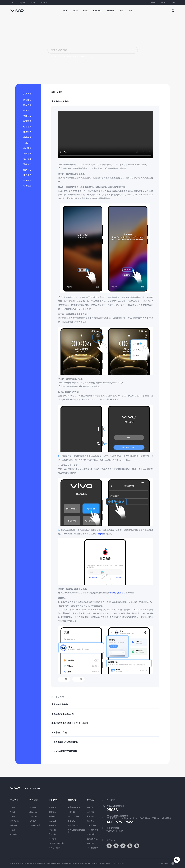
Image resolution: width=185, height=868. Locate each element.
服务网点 (52, 812)
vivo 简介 (91, 807)
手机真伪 (84, 57)
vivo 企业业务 (73, 816)
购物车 (163, 3)
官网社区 (44, 3)
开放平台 (71, 812)
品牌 (12, 3)
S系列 (13, 812)
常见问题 (52, 821)
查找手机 (52, 816)
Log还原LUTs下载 (56, 843)
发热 (91, 57)
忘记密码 (99, 534)
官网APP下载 (35, 825)
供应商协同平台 (74, 807)
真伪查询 (52, 807)
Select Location (165, 863)
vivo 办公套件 (54, 848)
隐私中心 (90, 821)
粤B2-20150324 (75, 863)
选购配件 (33, 816)
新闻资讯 (90, 816)
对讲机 (76, 57)
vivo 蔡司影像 (92, 830)
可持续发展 (91, 825)
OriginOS (22, 3)
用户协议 (57, 863)
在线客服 (111, 800)
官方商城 (33, 807)
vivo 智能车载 (92, 848)
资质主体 (65, 863)
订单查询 (33, 821)
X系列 (13, 807)
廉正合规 (71, 821)
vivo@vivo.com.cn (115, 831)
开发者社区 (91, 834)
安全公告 (52, 834)
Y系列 (13, 816)
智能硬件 (14, 825)
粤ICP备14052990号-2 (90, 863)
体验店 (33, 3)
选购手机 (33, 812)
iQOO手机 (14, 821)
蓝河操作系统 (92, 839)
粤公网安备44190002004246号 (112, 863)
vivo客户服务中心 (117, 593)
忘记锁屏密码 (65, 57)
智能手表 (54, 57)
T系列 (13, 830)
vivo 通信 (91, 843)
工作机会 (90, 812)
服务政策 (52, 825)
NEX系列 (14, 834)
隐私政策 (50, 863)
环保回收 (52, 830)
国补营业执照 (73, 825)
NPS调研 (52, 839)
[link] (17, 9)
